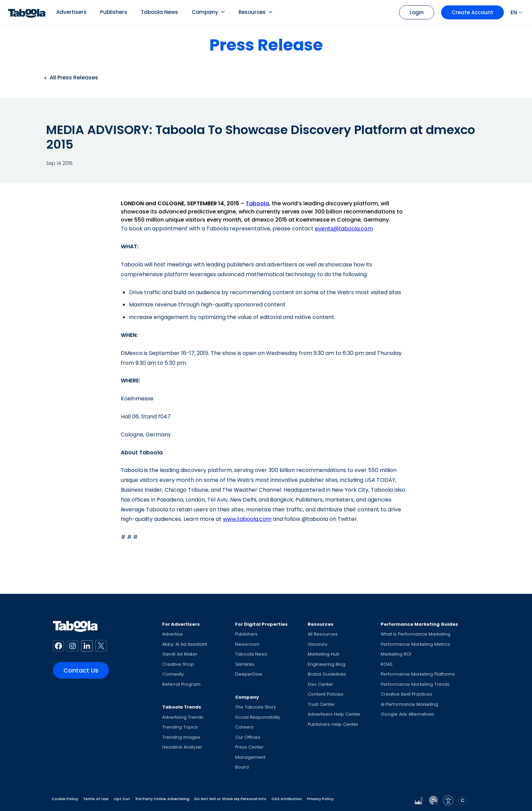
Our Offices (248, 737)
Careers (244, 727)
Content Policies (326, 694)
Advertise (173, 634)
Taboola (257, 203)
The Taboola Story (255, 707)
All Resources (323, 634)
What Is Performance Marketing (415, 634)
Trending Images (181, 737)
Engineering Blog (327, 664)
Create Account (472, 12)
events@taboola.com (344, 229)
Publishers (114, 12)
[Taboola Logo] (27, 12)
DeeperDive (249, 674)
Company (205, 12)
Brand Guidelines (327, 674)
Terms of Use (96, 799)
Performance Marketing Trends (415, 684)
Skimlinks (245, 664)
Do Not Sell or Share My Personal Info (230, 799)
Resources (252, 12)
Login (417, 12)
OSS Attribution (287, 799)
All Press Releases (71, 78)
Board (242, 767)
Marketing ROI (396, 654)
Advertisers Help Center (334, 714)
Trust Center (321, 704)
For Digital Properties (261, 624)
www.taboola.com (247, 519)
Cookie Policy (65, 799)
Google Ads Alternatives (407, 714)
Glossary (318, 644)
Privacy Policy (320, 799)
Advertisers (71, 12)
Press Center (249, 747)
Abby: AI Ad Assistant (185, 644)
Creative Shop (178, 664)
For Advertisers (181, 624)
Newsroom (247, 644)
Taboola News (159, 12)
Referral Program (181, 684)
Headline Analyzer (182, 747)
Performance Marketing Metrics (415, 644)
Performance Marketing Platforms (418, 674)
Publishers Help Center (333, 724)
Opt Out (122, 799)
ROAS (387, 664)
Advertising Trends (183, 717)
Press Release (266, 45)
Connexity (173, 674)
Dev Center (320, 684)
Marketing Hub (324, 654)
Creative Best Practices (406, 694)
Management (250, 757)
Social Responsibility (258, 717)
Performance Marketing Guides (419, 624)
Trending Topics (180, 727)
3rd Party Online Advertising (162, 799)
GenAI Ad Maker (180, 654)
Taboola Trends (182, 707)
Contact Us (81, 670)
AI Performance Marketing (409, 704)
